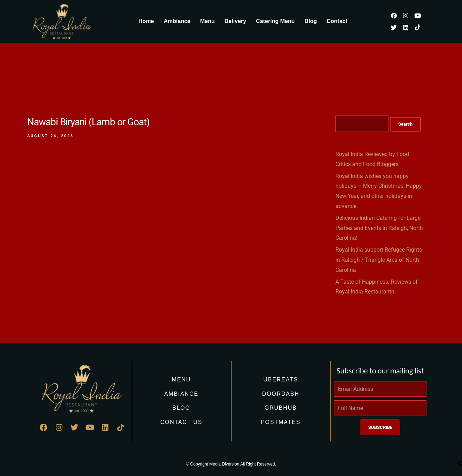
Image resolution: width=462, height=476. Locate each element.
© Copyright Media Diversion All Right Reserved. (231, 464)
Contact (337, 21)
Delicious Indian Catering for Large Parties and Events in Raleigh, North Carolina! (379, 228)
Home (146, 21)
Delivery (235, 21)
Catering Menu (275, 21)
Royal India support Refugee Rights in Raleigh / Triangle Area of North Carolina (379, 260)
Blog (311, 21)
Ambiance (177, 21)
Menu (207, 21)
